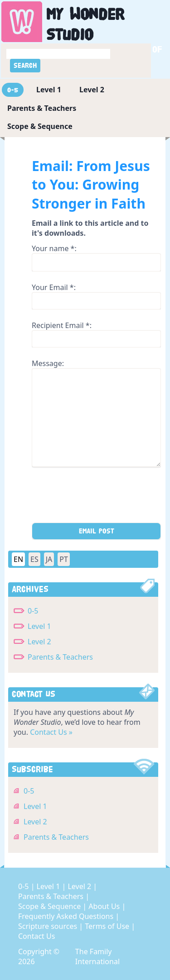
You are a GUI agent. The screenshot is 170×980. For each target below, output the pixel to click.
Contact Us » (51, 732)
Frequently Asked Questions (67, 916)
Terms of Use (108, 926)
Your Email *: (54, 287)
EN (18, 559)
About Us (105, 906)
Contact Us (36, 936)
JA (49, 559)
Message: (48, 363)
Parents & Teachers (42, 108)
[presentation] (101, 498)
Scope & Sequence (40, 126)
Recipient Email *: (62, 325)
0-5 (13, 90)
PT (64, 559)
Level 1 (49, 90)
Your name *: (54, 248)
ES (34, 559)
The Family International (97, 956)
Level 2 (92, 90)
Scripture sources (49, 926)
